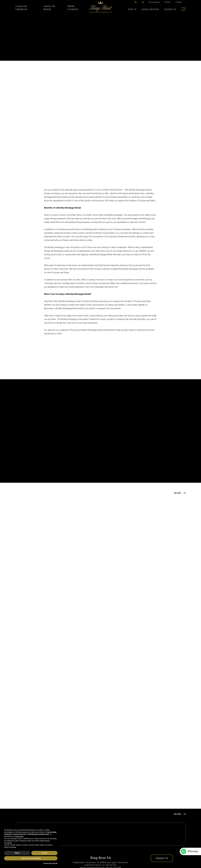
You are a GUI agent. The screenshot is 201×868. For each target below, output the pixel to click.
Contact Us (170, 9)
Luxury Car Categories (21, 8)
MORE (178, 493)
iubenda (55, 863)
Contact (179, 2)
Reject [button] (17, 853)
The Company (154, 2)
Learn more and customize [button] (31, 858)
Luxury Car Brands (49, 8)
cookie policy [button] (19, 836)
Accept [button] (44, 853)
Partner (168, 2)
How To (132, 9)
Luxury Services (150, 9)
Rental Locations (73, 8)
